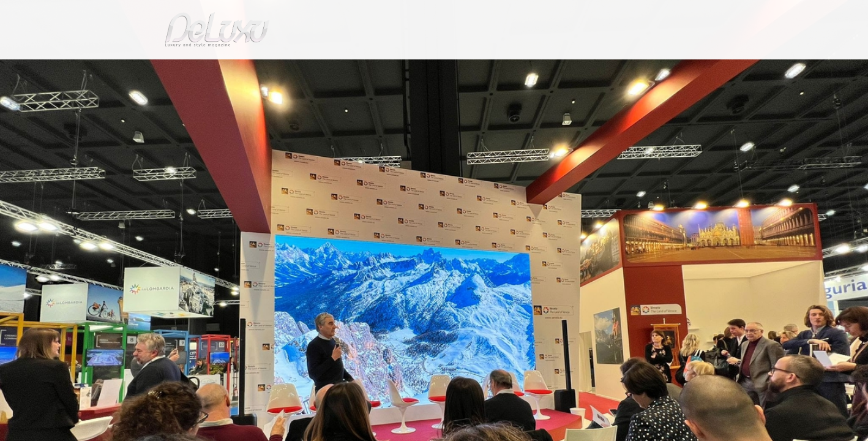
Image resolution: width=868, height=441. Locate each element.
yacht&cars (534, 70)
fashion (486, 70)
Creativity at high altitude (269, 100)
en (709, 15)
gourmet (703, 70)
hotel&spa (590, 70)
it (670, 15)
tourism (651, 70)
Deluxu (154, 100)
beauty (432, 70)
